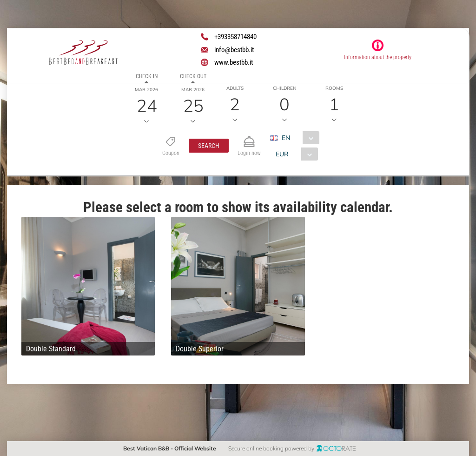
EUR (282, 154)
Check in (147, 76)
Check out (193, 76)
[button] (209, 146)
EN (286, 138)
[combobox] (298, 138)
